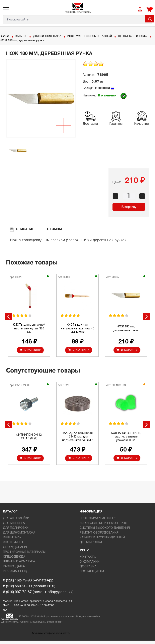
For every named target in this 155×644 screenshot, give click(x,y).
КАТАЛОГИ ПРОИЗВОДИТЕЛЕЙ (102, 539)
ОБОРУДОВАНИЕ (16, 548)
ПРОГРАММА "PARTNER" (98, 519)
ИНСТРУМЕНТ (13, 544)
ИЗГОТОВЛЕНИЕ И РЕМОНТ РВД (103, 524)
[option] (41, 98)
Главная (5, 36)
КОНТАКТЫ (88, 558)
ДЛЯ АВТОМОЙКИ (16, 519)
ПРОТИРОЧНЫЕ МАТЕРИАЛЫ (24, 553)
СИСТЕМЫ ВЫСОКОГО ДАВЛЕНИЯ (105, 529)
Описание (22, 229)
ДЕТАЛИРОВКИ (91, 544)
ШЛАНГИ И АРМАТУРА (19, 563)
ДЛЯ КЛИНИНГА (14, 524)
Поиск (150, 19)
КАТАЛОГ (23, 36)
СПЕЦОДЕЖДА (14, 558)
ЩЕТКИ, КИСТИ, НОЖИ (16, 41)
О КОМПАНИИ (90, 563)
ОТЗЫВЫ (51, 229)
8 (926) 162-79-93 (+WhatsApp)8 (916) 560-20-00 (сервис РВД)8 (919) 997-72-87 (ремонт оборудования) (38, 588)
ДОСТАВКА (88, 568)
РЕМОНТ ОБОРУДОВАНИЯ (99, 534)
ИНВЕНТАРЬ (12, 539)
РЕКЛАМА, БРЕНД (16, 572)
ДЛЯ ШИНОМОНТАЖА (51, 36)
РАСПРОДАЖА (14, 568)
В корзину (129, 207)
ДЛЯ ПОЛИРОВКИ (16, 529)
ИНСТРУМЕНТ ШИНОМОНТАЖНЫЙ (97, 36)
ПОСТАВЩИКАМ (92, 573)
